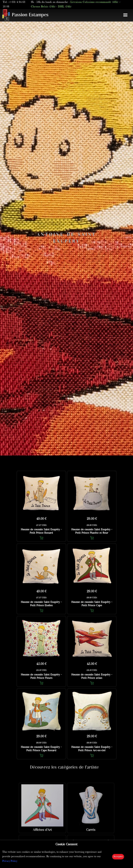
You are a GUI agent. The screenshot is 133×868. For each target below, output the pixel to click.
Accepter (118, 857)
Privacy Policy (10, 861)
